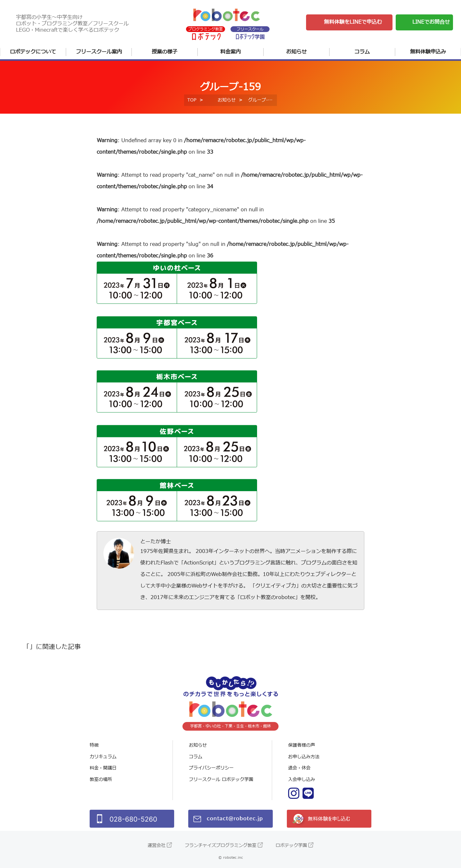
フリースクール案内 (99, 52)
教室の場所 (101, 779)
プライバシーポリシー (211, 768)
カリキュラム (103, 757)
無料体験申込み (428, 52)
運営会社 (157, 845)
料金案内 (230, 52)
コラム (362, 52)
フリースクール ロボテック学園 (221, 779)
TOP (192, 100)
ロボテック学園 (291, 845)
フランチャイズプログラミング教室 (221, 845)
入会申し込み (302, 779)
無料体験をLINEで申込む (353, 22)
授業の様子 (165, 52)
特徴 (94, 745)
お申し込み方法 (304, 757)
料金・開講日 (103, 768)
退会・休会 (299, 768)
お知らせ (296, 52)
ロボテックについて (33, 52)
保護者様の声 (302, 745)
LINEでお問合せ (431, 22)
